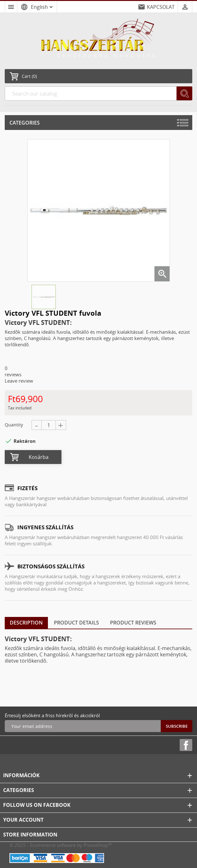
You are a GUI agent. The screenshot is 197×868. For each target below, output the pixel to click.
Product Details (76, 623)
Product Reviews (133, 623)
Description (26, 623)
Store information (30, 835)
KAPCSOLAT (161, 7)
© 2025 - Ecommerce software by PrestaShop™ (61, 845)
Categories (25, 123)
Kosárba (39, 457)
